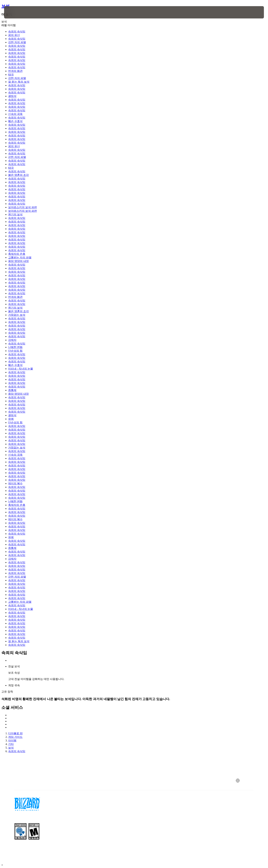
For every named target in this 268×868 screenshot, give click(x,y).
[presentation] (17, 12)
